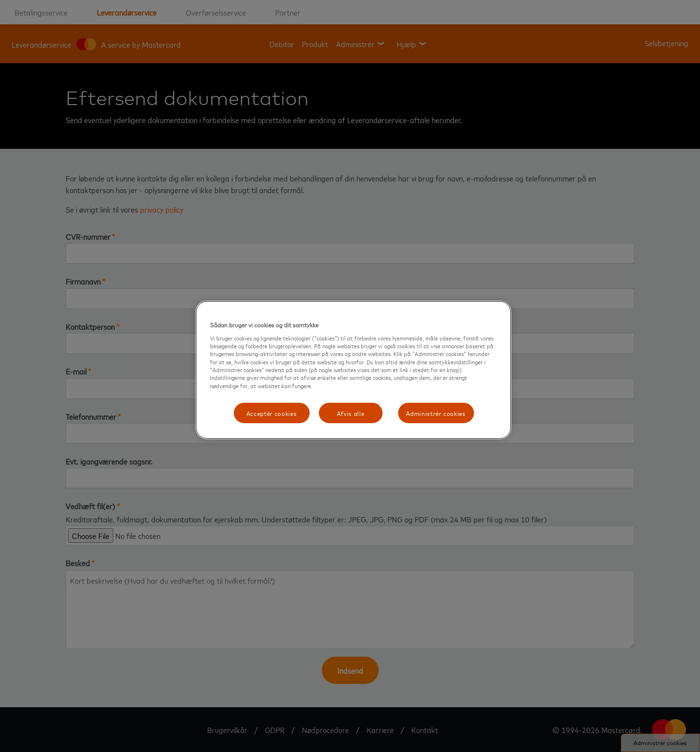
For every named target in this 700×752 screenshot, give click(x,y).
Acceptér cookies (271, 413)
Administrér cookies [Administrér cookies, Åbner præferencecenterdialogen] (436, 413)
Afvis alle (351, 413)
